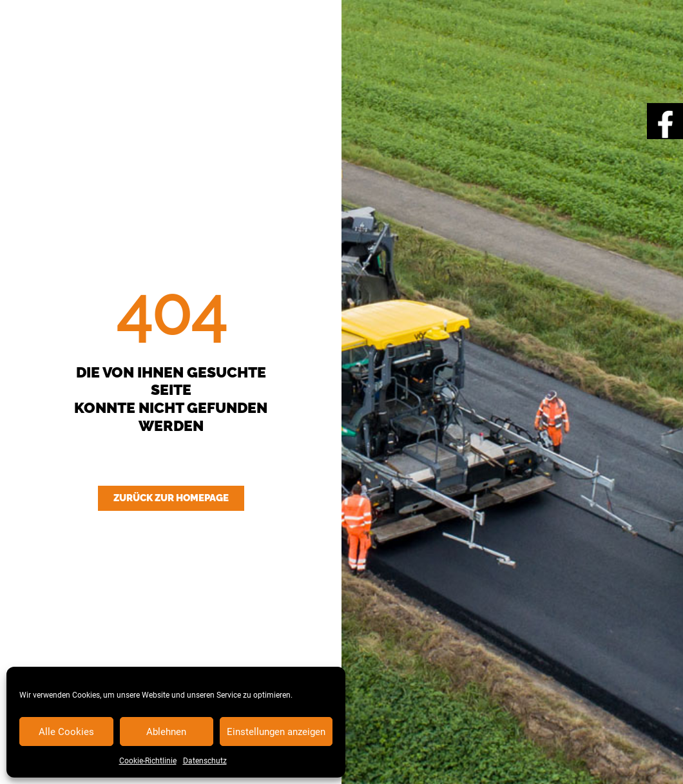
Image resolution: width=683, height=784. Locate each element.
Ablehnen (166, 732)
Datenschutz (205, 761)
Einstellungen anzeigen (276, 732)
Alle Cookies (66, 732)
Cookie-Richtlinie (148, 761)
